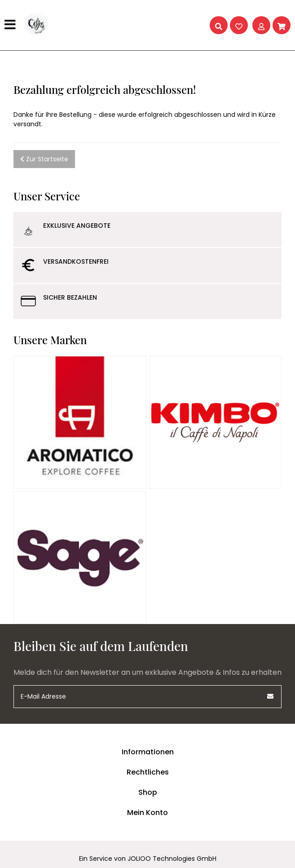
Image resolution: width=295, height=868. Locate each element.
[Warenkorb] (282, 25)
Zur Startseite (44, 159)
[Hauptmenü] (11, 25)
